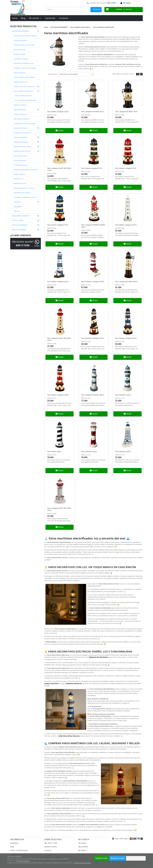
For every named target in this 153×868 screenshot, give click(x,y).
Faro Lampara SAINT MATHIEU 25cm (59, 509)
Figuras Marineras (20, 110)
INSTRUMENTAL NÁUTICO (21, 216)
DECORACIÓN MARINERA (20, 31)
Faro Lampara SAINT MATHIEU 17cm (59, 169)
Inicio (15, 18)
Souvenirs (17, 202)
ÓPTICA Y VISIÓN (18, 220)
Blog (23, 18)
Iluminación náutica (21, 128)
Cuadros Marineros (21, 82)
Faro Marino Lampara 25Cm (126, 225)
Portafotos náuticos (21, 165)
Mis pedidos (83, 847)
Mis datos (82, 850)
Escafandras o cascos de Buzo (25, 123)
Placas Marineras (20, 160)
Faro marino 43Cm (54, 452)
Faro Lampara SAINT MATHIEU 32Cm (59, 339)
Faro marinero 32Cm (123, 395)
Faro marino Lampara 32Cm (126, 338)
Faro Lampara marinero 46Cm (93, 395)
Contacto (64, 18)
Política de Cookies (23, 861)
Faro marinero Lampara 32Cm (93, 338)
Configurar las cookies (83, 863)
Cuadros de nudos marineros (24, 86)
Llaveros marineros (21, 137)
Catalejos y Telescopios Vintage (25, 68)
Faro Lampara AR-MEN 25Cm (92, 112)
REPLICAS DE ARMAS (19, 230)
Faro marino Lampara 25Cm (58, 112)
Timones (17, 211)
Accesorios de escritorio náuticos (25, 36)
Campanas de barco (21, 59)
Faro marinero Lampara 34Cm (93, 282)
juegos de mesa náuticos (23, 133)
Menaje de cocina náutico (23, 147)
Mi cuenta (127, 3)
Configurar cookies (136, 859)
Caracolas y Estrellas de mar (24, 63)
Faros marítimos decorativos (24, 91)
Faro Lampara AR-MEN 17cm (126, 112)
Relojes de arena (20, 183)
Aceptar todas (101, 858)
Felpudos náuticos (20, 105)
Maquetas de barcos (21, 142)
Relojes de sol (19, 179)
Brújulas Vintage (19, 54)
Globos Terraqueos (21, 114)
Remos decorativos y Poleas (24, 188)
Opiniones (50, 18)
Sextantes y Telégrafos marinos (25, 197)
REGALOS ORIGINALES (20, 225)
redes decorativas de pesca (69, 736)
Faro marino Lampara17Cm (92, 168)
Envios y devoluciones (19, 850)
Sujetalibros (18, 206)
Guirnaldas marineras (22, 119)
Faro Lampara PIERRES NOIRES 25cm (93, 226)
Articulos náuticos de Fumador (24, 45)
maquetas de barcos (74, 683)
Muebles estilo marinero (22, 151)
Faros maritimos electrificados (25, 100)
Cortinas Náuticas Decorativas (24, 77)
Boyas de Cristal (19, 50)
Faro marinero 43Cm (89, 452)
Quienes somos (51, 847)
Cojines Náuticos (20, 73)
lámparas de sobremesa (98, 657)
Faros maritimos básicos (23, 96)
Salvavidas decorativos (22, 193)
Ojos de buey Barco (21, 156)
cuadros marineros (52, 683)
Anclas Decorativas (20, 40)
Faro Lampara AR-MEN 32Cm (126, 282)
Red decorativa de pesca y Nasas (26, 170)
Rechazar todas (117, 858)
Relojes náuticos (20, 174)
